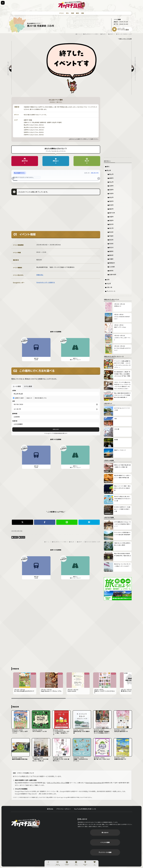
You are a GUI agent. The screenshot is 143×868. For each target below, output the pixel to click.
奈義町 (111, 259)
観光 (78, 13)
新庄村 (111, 247)
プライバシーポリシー (64, 809)
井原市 (111, 194)
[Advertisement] (56, 214)
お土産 (109, 283)
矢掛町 (111, 244)
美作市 (111, 224)
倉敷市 (15, 538)
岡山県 (22, 538)
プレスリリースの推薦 (105, 852)
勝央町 (111, 255)
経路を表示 (56, 430)
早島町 (111, 236)
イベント (61, 13)
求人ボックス (95, 173)
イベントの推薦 (105, 842)
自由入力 (28, 398)
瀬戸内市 (112, 213)
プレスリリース (111, 291)
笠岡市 (111, 190)
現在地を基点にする (40, 398)
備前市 (111, 209)
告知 (83, 13)
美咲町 (111, 271)
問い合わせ (105, 832)
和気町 (111, 232)
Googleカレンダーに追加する (46, 282)
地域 (73, 13)
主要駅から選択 (18, 398)
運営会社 (50, 809)
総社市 (111, 197)
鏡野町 (111, 251)
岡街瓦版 (26, 823)
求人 (68, 13)
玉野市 (111, 186)
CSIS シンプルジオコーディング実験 (58, 783)
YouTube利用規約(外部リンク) (85, 809)
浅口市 (111, 228)
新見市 (111, 205)
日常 (108, 280)
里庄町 (111, 240)
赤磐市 (111, 217)
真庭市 (111, 220)
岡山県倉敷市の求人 (20, 173)
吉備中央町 (113, 274)
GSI (44, 783)
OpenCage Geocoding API (95, 783)
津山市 (111, 182)
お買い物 (109, 287)
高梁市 (111, 201)
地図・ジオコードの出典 (125, 39)
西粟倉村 (112, 263)
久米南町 (112, 267)
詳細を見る (40, 275)
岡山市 (111, 174)
